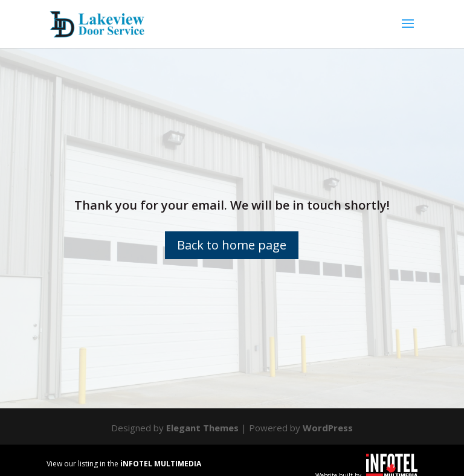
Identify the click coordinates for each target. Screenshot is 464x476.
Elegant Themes (202, 428)
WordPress (328, 428)
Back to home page (232, 245)
